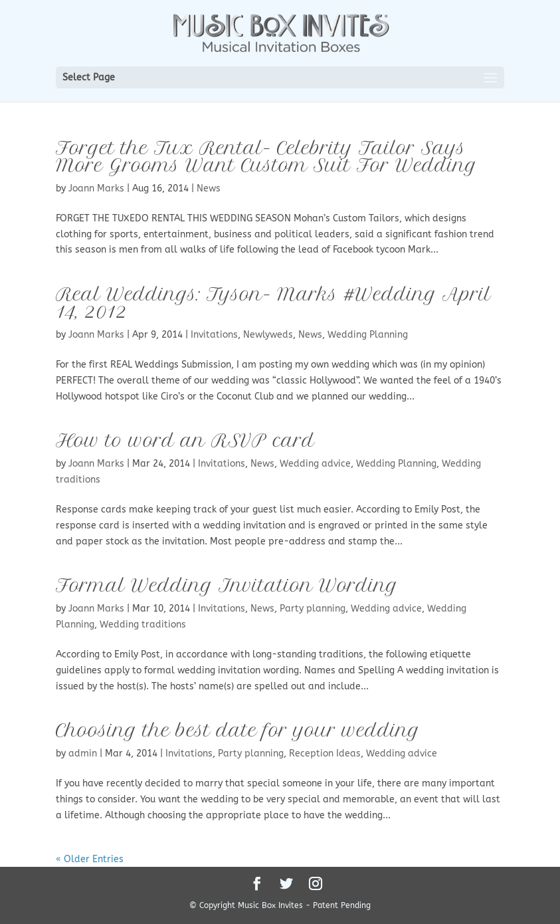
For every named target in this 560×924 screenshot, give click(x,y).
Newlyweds (268, 335)
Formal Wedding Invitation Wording (227, 585)
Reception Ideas (325, 753)
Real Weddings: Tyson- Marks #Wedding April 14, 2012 (273, 303)
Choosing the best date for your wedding (238, 730)
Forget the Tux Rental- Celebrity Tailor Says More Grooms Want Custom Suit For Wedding (266, 157)
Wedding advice (315, 464)
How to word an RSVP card (185, 440)
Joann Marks (96, 188)
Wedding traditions (143, 625)
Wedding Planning (368, 335)
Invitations (214, 335)
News (209, 188)
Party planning (313, 609)
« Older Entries (90, 859)
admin (83, 753)
